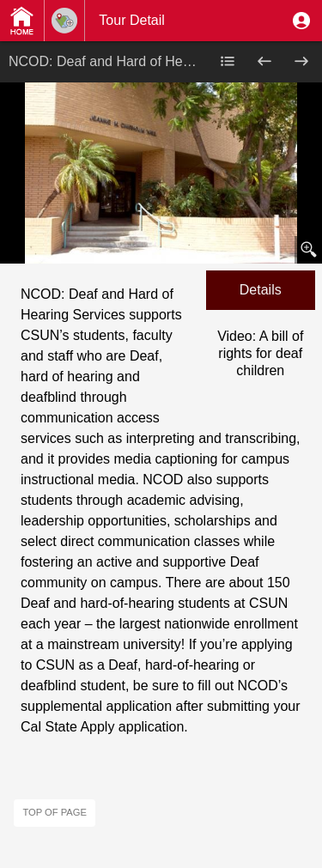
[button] (301, 21)
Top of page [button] (55, 812)
